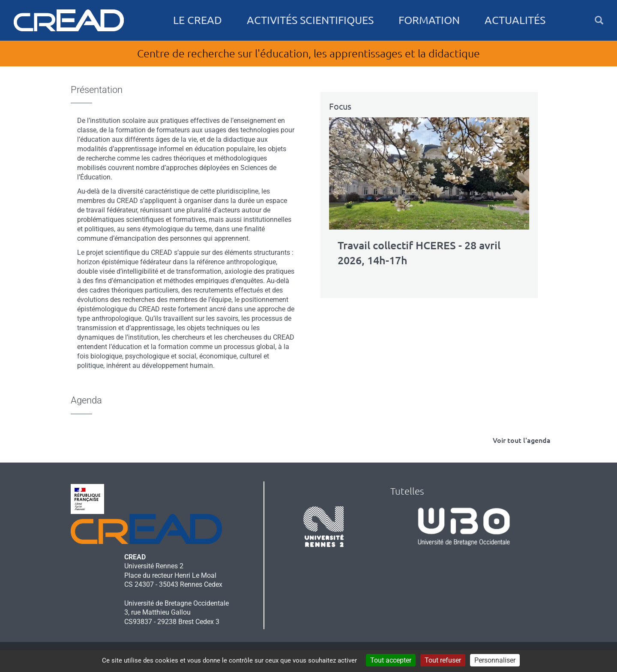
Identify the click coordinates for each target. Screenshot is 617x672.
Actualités (515, 20)
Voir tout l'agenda (522, 440)
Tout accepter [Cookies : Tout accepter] (391, 660)
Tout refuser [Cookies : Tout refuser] (443, 660)
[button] (599, 20)
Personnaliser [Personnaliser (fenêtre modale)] (495, 660)
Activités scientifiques (310, 20)
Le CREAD (198, 20)
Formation (429, 20)
